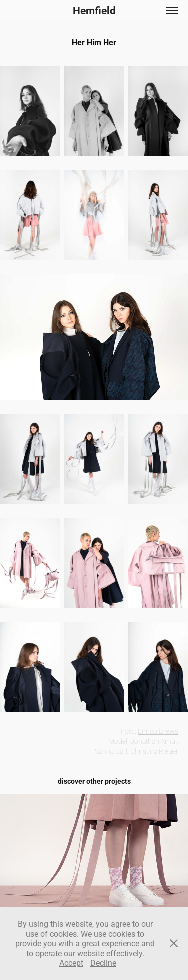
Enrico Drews (158, 731)
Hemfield (94, 10)
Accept (71, 963)
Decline (103, 963)
